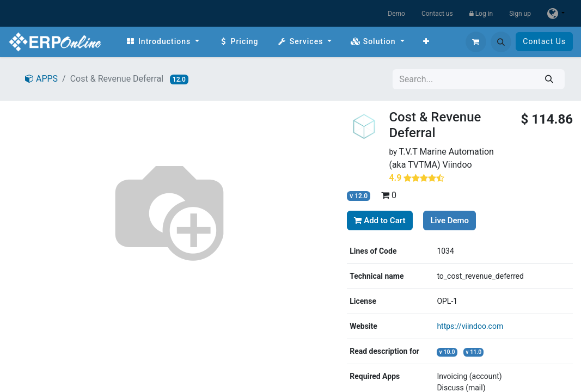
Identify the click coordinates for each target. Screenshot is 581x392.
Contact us (437, 14)
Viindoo (457, 165)
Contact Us (544, 41)
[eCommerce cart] (476, 42)
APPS (41, 79)
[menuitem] (163, 42)
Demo (396, 14)
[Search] (549, 79)
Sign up (520, 14)
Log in (481, 14)
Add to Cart (380, 220)
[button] (501, 42)
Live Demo (449, 220)
